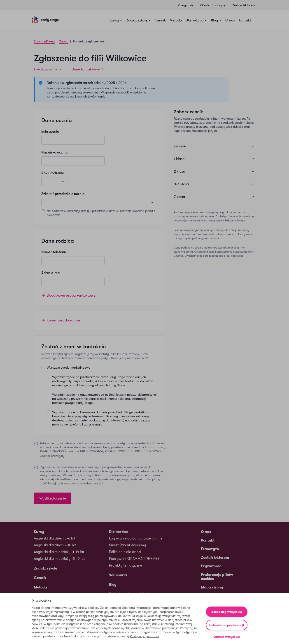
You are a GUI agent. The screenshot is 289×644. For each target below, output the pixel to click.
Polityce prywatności (144, 636)
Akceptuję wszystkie (227, 612)
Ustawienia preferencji (227, 625)
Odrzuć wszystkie (227, 637)
